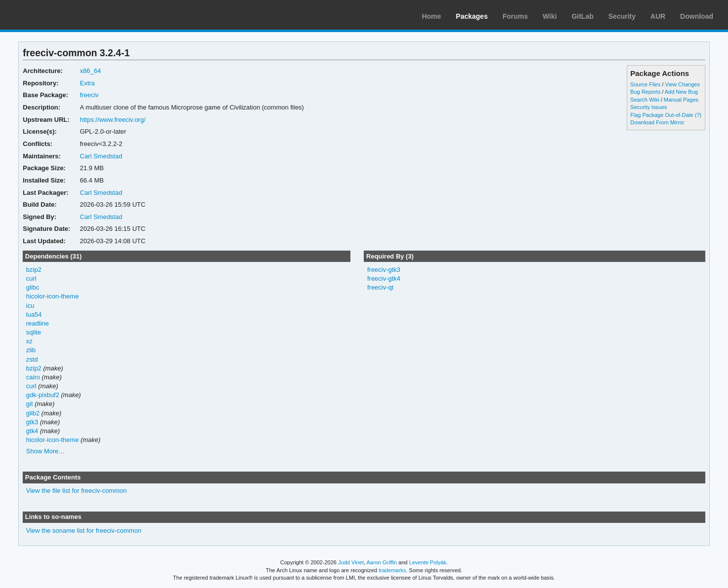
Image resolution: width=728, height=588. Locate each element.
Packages (472, 16)
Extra (87, 83)
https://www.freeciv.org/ (113, 120)
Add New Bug (681, 92)
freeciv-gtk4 (384, 278)
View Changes (682, 84)
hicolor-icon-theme (53, 296)
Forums (515, 16)
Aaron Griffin (382, 562)
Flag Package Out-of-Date (662, 115)
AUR (658, 16)
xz (29, 341)
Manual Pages (681, 100)
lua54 (34, 314)
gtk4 (32, 431)
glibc (33, 287)
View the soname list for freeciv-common (84, 531)
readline (38, 323)
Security (622, 16)
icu (30, 306)
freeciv (89, 95)
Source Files (645, 84)
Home (432, 16)
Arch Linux (54, 15)
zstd (32, 359)
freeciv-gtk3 (384, 270)
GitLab (582, 16)
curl (31, 278)
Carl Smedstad (101, 156)
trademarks (392, 570)
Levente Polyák (428, 562)
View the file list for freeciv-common (77, 491)
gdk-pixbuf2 (43, 395)
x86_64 (91, 71)
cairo (33, 377)
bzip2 (34, 270)
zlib (31, 350)
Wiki (550, 16)
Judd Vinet (351, 562)
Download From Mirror (657, 122)
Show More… (46, 451)
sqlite (34, 332)
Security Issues (649, 107)
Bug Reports (645, 92)
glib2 (33, 413)
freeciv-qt (380, 287)
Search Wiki (645, 100)
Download (697, 16)
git (30, 404)
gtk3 (32, 422)
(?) (698, 115)
